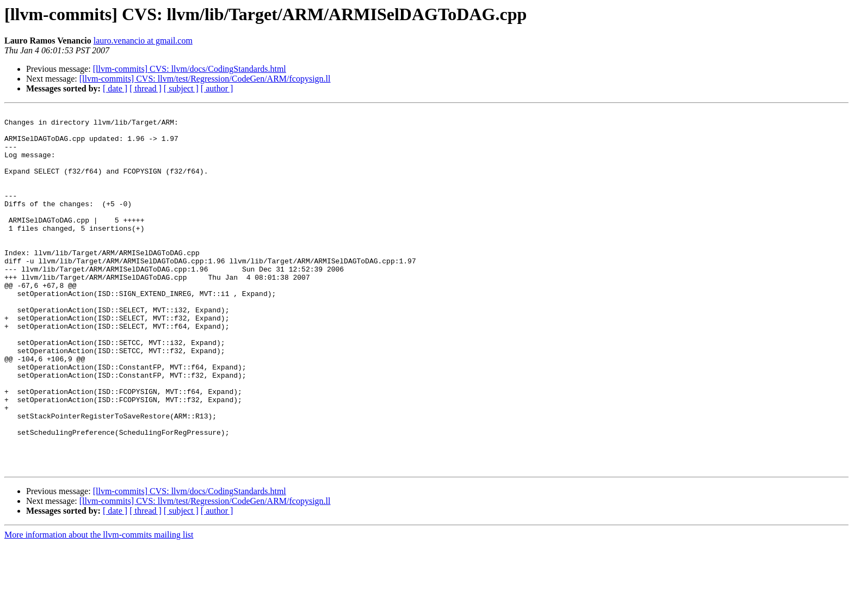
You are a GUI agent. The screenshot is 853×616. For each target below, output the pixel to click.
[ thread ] (146, 88)
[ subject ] (181, 88)
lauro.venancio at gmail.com (143, 41)
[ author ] (217, 88)
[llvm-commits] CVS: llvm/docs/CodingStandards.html (190, 69)
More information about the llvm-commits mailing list (99, 606)
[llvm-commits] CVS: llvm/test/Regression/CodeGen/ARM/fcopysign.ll (205, 79)
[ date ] (115, 88)
